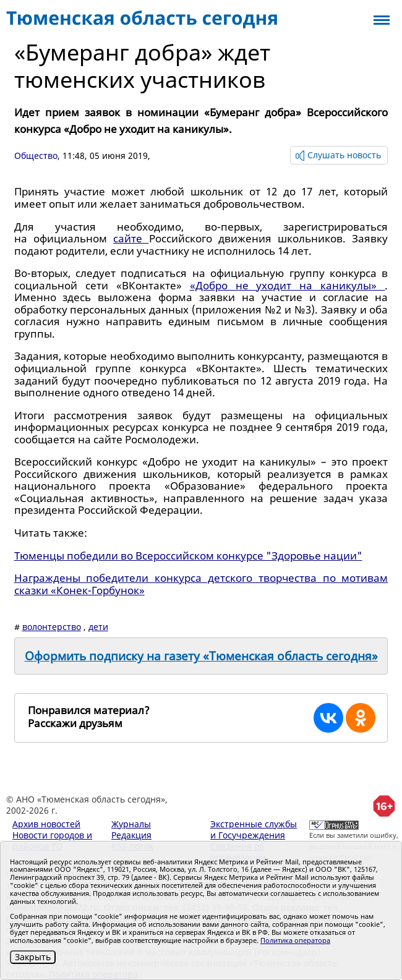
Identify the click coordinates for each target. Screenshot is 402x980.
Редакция (131, 835)
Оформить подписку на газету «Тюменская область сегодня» (201, 656)
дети (98, 627)
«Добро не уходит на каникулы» (288, 285)
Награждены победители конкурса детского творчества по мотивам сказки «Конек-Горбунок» (201, 584)
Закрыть (33, 957)
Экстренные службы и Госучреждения (254, 829)
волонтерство (52, 627)
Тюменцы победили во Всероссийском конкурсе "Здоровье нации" (188, 556)
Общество (36, 156)
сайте (131, 238)
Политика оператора (295, 940)
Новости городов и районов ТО (52, 841)
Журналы (131, 824)
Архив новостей (46, 824)
